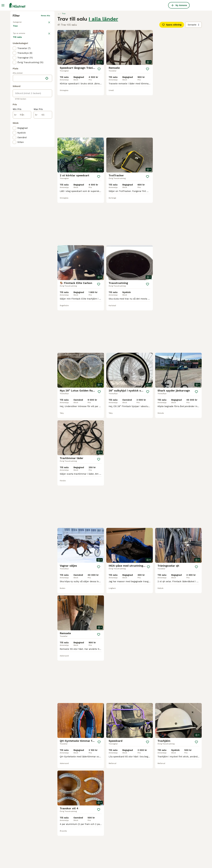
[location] (32, 128)
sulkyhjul (18, 847)
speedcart (18, 841)
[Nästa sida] (140, 741)
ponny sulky (57, 841)
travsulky (56, 836)
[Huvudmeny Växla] (3, 5)
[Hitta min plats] (47, 128)
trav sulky (132, 841)
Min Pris (17, 159)
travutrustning (20, 836)
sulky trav (94, 847)
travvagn (55, 847)
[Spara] (99, 115)
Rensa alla (45, 61)
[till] (43, 165)
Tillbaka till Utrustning (23, 67)
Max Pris (38, 159)
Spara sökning (172, 70)
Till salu (20, 86)
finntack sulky (96, 836)
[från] (22, 165)
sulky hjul (131, 836)
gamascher (94, 841)
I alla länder (103, 64)
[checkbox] (14, 98)
